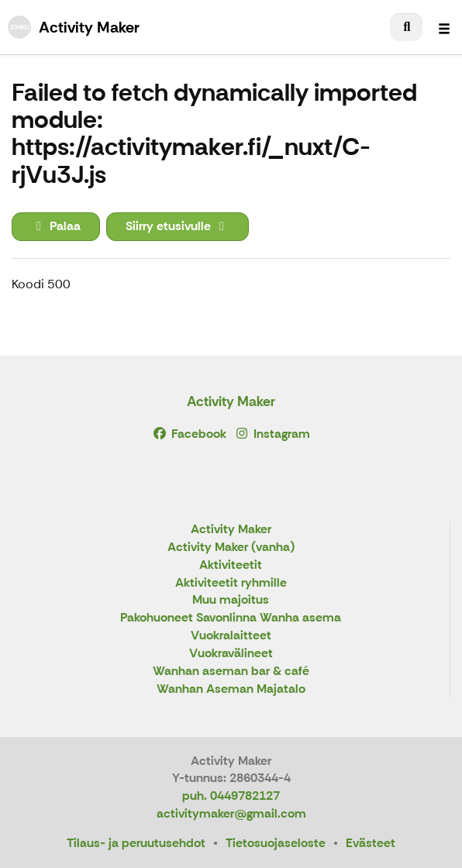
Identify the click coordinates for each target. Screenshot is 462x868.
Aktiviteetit (231, 565)
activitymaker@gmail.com (231, 813)
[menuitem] (406, 27)
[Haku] (406, 27)
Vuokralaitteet (231, 636)
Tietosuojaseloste (276, 843)
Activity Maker (231, 401)
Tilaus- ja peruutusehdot (136, 843)
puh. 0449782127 (231, 796)
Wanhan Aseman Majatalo (231, 689)
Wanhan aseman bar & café (231, 672)
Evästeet (371, 843)
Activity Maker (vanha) (231, 548)
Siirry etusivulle (178, 226)
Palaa (56, 226)
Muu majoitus (231, 600)
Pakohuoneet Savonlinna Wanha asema (231, 618)
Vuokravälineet (231, 654)
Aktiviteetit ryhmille (231, 583)
